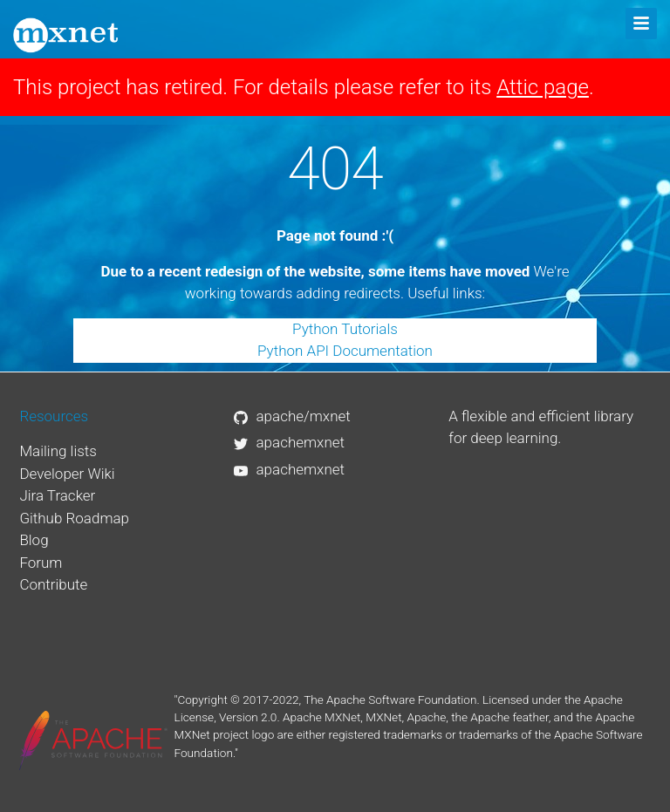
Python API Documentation (345, 351)
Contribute (53, 584)
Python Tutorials (345, 329)
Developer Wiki (67, 474)
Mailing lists (58, 451)
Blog (34, 540)
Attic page (543, 87)
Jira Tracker (57, 495)
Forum (41, 563)
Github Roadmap (74, 518)
